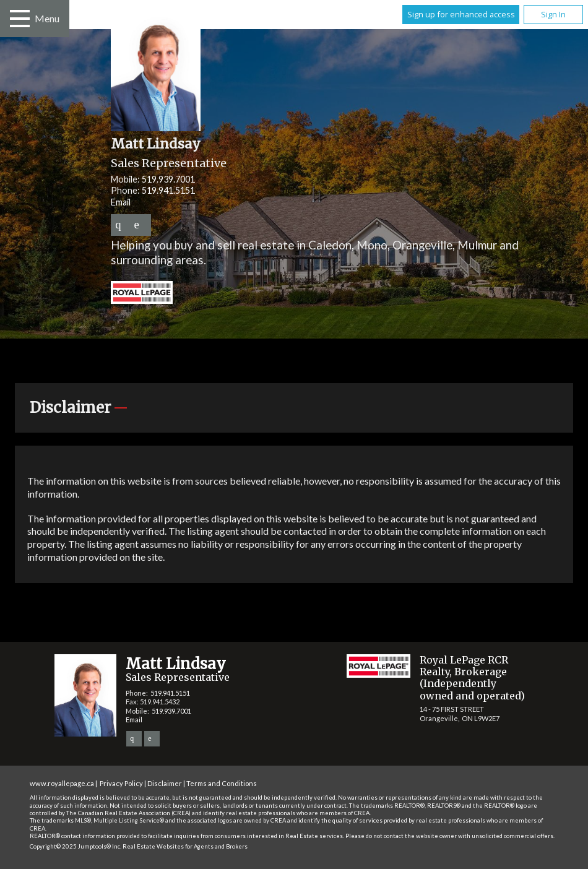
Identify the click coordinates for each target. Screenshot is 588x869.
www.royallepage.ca (62, 783)
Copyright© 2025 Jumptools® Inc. (76, 846)
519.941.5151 (168, 190)
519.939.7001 (168, 179)
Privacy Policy (121, 783)
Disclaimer (165, 783)
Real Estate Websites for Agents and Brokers (185, 846)
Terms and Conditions (222, 783)
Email (121, 202)
